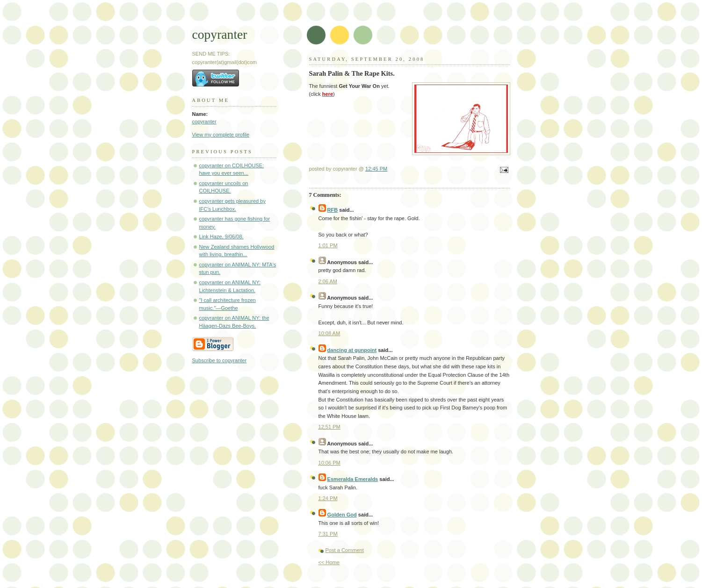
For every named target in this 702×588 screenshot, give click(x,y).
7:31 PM (328, 534)
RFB (333, 210)
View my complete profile (221, 135)
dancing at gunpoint (352, 350)
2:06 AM (328, 281)
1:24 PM (328, 498)
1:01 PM (328, 245)
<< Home (329, 562)
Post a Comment (345, 550)
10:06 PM (329, 463)
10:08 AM (329, 333)
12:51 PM (329, 427)
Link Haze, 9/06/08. (221, 237)
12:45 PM (376, 169)
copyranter (220, 34)
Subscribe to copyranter (220, 360)
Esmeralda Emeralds (353, 479)
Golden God (342, 515)
